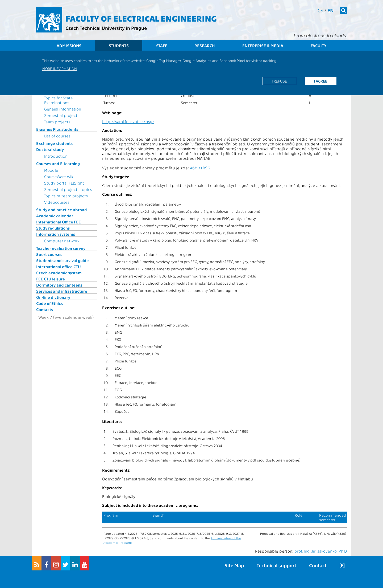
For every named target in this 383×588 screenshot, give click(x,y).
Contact (318, 565)
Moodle (51, 170)
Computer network (62, 241)
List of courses (57, 136)
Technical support (276, 565)
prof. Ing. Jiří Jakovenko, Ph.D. (321, 551)
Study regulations (53, 228)
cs (320, 10)
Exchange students (54, 143)
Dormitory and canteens (59, 285)
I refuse (279, 81)
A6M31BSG (200, 168)
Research (205, 46)
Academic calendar (55, 216)
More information (60, 68)
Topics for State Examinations (59, 100)
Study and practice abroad (62, 210)
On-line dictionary (53, 297)
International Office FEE (59, 222)
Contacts (45, 309)
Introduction (56, 156)
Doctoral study (50, 149)
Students (119, 46)
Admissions (69, 46)
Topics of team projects (66, 196)
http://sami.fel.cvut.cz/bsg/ (128, 121)
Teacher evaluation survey (61, 248)
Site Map (234, 565)
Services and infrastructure (62, 291)
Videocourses (57, 202)
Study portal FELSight (64, 183)
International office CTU (59, 267)
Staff (162, 46)
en (331, 10)
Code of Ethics (49, 303)
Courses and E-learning (58, 164)
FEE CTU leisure (51, 279)
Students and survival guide (63, 260)
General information (63, 109)
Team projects (57, 122)
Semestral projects (62, 115)
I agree (320, 81)
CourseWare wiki (59, 177)
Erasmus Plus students (57, 129)
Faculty (319, 46)
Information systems (56, 234)
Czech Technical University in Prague (106, 28)
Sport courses (49, 254)
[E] (342, 565)
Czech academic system (59, 273)
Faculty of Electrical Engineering (141, 18)
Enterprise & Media (263, 46)
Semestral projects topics (68, 189)
